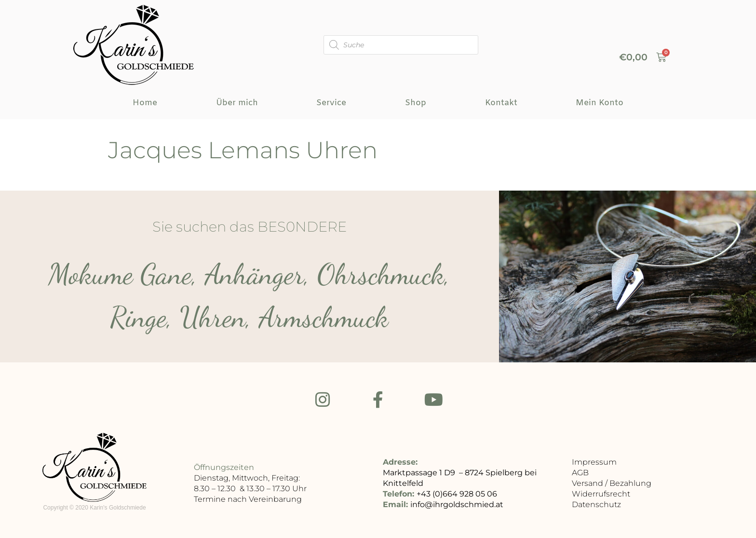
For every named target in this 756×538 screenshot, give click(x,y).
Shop (416, 103)
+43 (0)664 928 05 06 (457, 495)
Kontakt (501, 103)
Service (331, 103)
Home (145, 103)
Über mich (237, 103)
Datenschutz (596, 506)
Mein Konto (600, 103)
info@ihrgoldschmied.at (457, 506)
